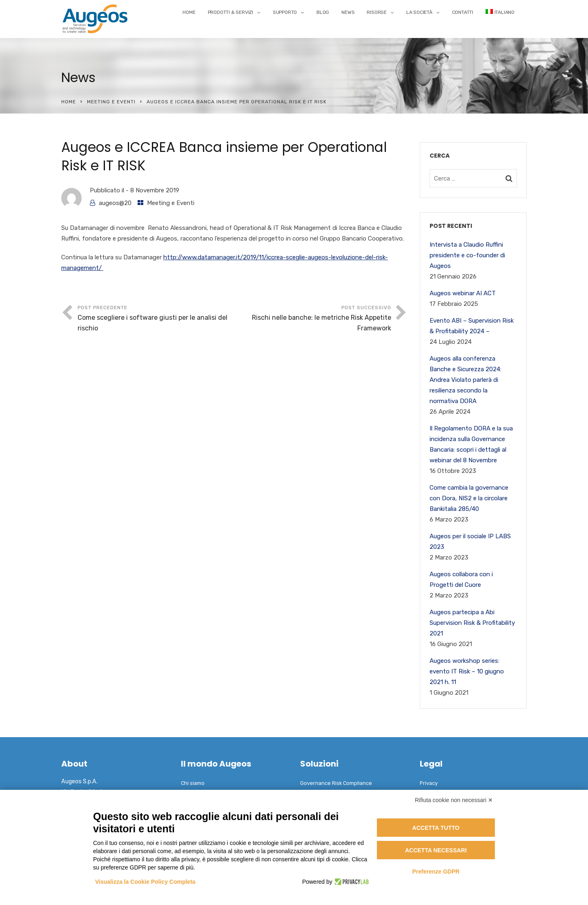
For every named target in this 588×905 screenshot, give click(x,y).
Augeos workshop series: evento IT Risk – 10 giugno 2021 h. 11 (467, 671)
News (348, 12)
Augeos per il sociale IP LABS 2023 (470, 542)
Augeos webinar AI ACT (463, 293)
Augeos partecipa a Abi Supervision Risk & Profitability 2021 (472, 623)
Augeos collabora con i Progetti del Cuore (461, 580)
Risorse (377, 12)
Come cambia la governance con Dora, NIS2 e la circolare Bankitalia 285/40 (469, 498)
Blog (323, 12)
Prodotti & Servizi (231, 12)
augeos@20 (115, 203)
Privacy (429, 783)
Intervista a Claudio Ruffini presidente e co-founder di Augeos (467, 255)
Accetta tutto (436, 828)
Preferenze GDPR (436, 872)
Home (189, 12)
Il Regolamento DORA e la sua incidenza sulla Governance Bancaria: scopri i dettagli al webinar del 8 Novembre (471, 444)
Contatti (463, 12)
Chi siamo (193, 783)
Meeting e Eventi (111, 102)
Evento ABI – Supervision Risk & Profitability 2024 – (472, 326)
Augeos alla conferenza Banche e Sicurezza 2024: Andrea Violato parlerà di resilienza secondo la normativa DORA (465, 380)
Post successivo (313, 319)
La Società (419, 12)
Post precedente (156, 319)
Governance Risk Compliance (336, 783)
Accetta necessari (436, 850)
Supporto (285, 12)
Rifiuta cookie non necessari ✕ (454, 800)
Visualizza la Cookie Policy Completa (145, 882)
